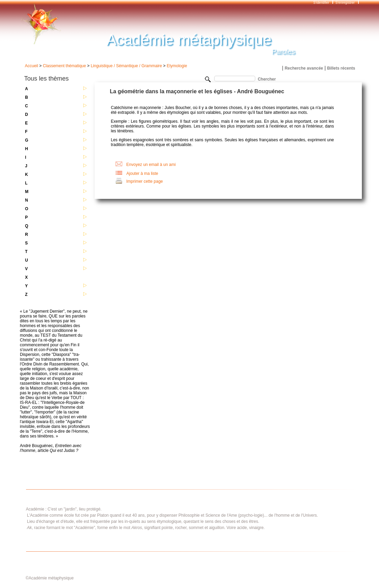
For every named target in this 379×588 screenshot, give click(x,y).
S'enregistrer (345, 3)
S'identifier (322, 3)
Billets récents (341, 68)
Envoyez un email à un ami (151, 165)
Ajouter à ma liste (142, 173)
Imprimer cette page (145, 181)
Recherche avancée (304, 68)
